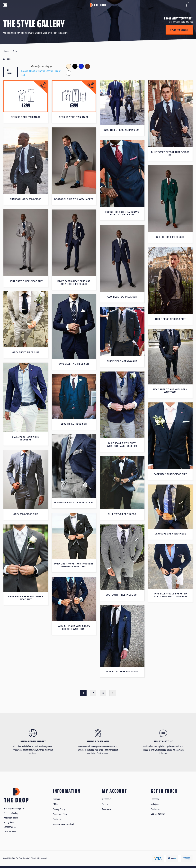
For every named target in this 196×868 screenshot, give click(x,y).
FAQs (55, 804)
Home (7, 51)
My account (107, 799)
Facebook (155, 799)
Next (113, 693)
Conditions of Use (60, 814)
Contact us (57, 819)
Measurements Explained (63, 825)
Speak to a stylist (179, 30)
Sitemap (56, 799)
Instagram (155, 804)
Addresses (106, 809)
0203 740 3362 (10, 832)
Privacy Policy (59, 809)
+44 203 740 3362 (158, 814)
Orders (105, 804)
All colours (10, 72)
